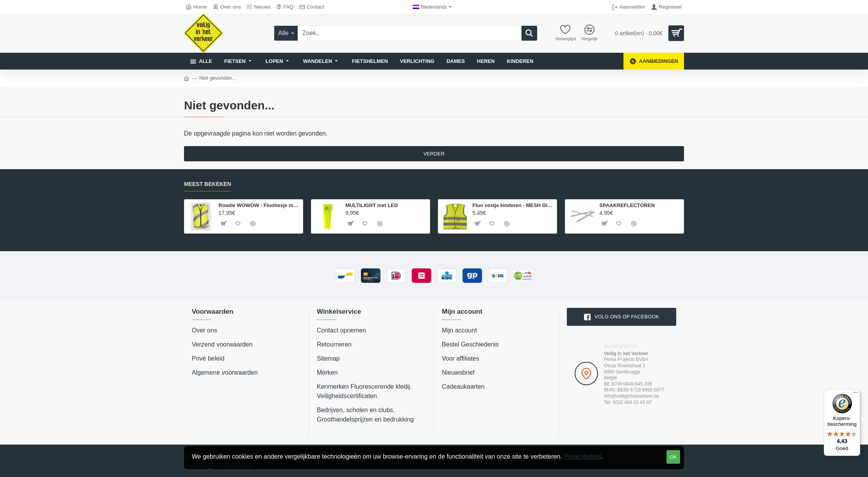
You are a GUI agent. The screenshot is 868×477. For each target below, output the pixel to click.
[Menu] (855, 394)
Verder (434, 154)
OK (673, 457)
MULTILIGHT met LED (371, 205)
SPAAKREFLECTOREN (627, 205)
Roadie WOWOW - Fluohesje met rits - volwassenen (259, 205)
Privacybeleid (582, 456)
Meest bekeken (208, 184)
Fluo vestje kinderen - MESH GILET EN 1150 (513, 205)
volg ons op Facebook (627, 317)
